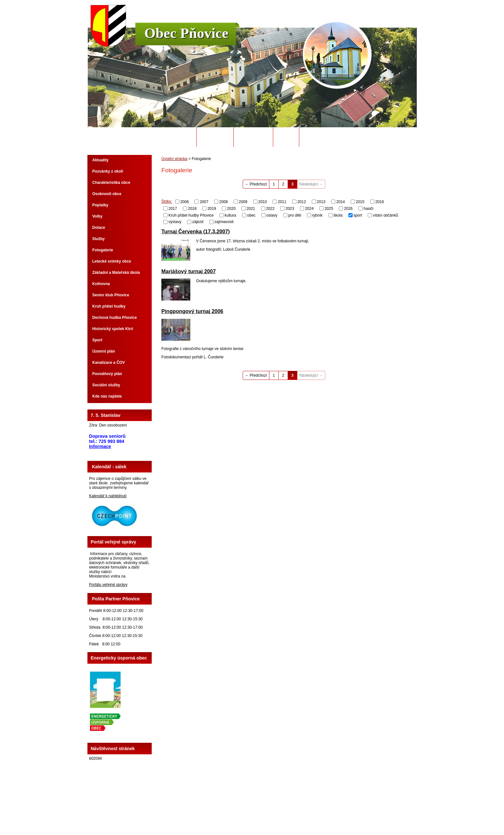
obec (251, 215)
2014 (341, 202)
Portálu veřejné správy (108, 585)
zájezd (198, 222)
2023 (290, 209)
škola (338, 215)
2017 (173, 209)
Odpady (286, 137)
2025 (329, 209)
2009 (243, 202)
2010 (263, 202)
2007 (204, 202)
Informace (100, 446)
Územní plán (104, 351)
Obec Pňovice (186, 33)
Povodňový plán (107, 374)
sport (358, 215)
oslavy (272, 215)
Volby (97, 216)
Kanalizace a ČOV (108, 363)
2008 (224, 202)
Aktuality (100, 160)
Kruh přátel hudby (109, 306)
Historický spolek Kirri (113, 329)
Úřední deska (253, 137)
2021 (251, 209)
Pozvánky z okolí (108, 171)
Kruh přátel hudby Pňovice (191, 215)
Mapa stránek (299, 812)
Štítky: (167, 202)
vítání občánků (385, 215)
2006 (185, 202)
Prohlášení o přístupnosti (334, 812)
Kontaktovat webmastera (264, 812)
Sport (97, 340)
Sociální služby (106, 385)
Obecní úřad (215, 137)
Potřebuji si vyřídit (326, 137)
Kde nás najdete (107, 396)
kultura (230, 215)
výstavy (175, 222)
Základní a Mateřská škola (116, 273)
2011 (282, 202)
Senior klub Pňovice (111, 295)
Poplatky (100, 205)
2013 (321, 202)
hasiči (369, 209)
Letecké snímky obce (112, 261)
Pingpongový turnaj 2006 (192, 311)
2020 (231, 209)
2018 (192, 209)
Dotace (99, 228)
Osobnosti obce (107, 194)
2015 (360, 202)
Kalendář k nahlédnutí (108, 496)
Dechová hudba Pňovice (115, 318)
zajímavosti (224, 222)
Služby (99, 239)
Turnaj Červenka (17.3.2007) (196, 231)
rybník (317, 215)
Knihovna (101, 284)
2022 (270, 209)
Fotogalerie (103, 250)
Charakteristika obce (111, 183)
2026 (348, 209)
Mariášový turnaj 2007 (189, 271)
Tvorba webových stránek (277, 817)
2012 (302, 202)
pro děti (295, 215)
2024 (309, 209)
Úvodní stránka (174, 137)
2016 (380, 202)
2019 (212, 209)
